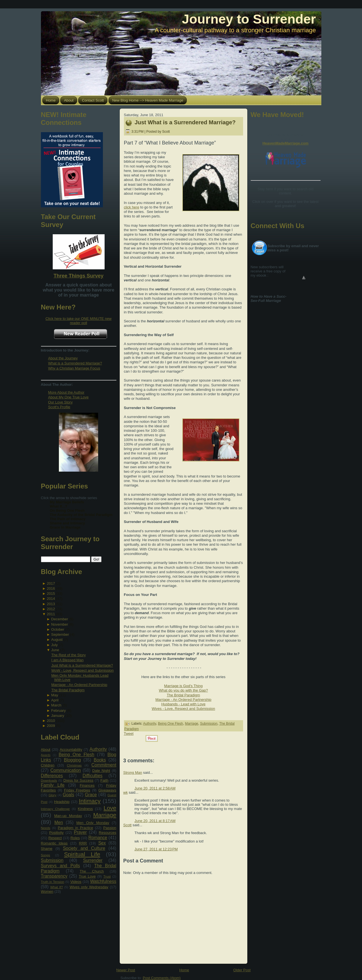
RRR (83, 843)
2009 (51, 726)
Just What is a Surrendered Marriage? (82, 665)
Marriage (105, 815)
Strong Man (133, 773)
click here (132, 207)
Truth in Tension (53, 882)
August (57, 640)
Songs (46, 855)
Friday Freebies (77, 790)
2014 (51, 599)
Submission (52, 860)
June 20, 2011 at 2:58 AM (155, 788)
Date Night (101, 771)
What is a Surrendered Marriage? (75, 363)
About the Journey (63, 358)
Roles (75, 838)
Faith (104, 780)
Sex (102, 843)
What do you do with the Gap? (184, 690)
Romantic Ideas (54, 843)
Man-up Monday (68, 816)
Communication (66, 770)
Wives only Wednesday (89, 887)
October (58, 629)
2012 (51, 609)
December (60, 619)
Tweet (129, 734)
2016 (51, 588)
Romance (98, 838)
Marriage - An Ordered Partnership (79, 685)
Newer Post (126, 970)
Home (184, 970)
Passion (110, 828)
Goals (69, 795)
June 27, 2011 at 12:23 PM (156, 849)
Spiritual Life (82, 854)
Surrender (93, 860)
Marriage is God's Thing (183, 686)
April (55, 700)
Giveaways (107, 790)
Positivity (56, 833)
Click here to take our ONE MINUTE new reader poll (79, 321)
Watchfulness (103, 881)
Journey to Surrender (249, 19)
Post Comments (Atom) (162, 978)
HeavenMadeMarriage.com (285, 143)
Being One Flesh (76, 755)
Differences (52, 776)
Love (110, 808)
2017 (51, 583)
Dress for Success (78, 780)
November (60, 624)
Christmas (74, 765)
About (46, 750)
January (58, 716)
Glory (52, 795)
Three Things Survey (79, 276)
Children (48, 765)
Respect (55, 838)
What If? (57, 887)
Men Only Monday (93, 823)
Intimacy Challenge (55, 809)
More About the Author (66, 392)
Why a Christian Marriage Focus (74, 368)
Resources (107, 833)
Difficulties (93, 776)
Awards (46, 755)
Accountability (71, 750)
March (56, 705)
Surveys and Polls (61, 866)
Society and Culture (84, 848)
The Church (92, 871)
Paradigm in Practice (75, 828)
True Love (87, 876)
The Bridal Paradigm (68, 690)
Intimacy (90, 801)
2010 (51, 721)
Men (59, 822)
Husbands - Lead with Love (183, 704)
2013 (51, 604)
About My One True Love (69, 397)
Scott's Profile (59, 407)
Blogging (72, 760)
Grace (91, 795)
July (55, 645)
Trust (107, 876)
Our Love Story (60, 402)
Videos (76, 882)
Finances (87, 785)
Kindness (85, 809)
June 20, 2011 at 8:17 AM (155, 821)
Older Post (242, 970)
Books (100, 760)
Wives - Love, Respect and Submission (183, 709)
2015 (51, 594)
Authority (98, 749)
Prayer (80, 832)
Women (47, 891)
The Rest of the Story (69, 655)
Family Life (53, 785)
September (60, 634)
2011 (51, 614)
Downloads (49, 780)
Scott (128, 825)
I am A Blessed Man (67, 660)
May (55, 695)
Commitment (104, 765)
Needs (46, 828)
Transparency (54, 876)
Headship (62, 802)
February (59, 711)
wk (126, 792)
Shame (47, 849)
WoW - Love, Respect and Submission (82, 670)
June (55, 650)
